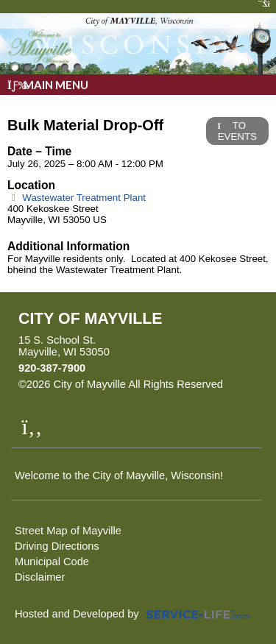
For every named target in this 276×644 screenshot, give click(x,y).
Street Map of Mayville (68, 531)
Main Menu (48, 85)
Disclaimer (40, 577)
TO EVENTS (237, 131)
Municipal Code (52, 562)
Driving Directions (57, 546)
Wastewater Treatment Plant (77, 198)
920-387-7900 (52, 368)
